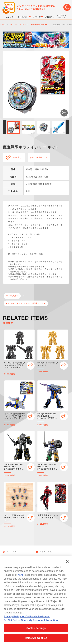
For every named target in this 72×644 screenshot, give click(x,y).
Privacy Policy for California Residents (27, 619)
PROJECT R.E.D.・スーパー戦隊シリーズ (26, 303)
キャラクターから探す (50, 557)
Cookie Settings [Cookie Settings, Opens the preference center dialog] (36, 631)
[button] (4, 127)
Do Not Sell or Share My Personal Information (31, 623)
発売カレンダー (14, 557)
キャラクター (12, 296)
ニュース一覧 (46, 552)
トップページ (13, 552)
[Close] (67, 564)
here (20, 577)
